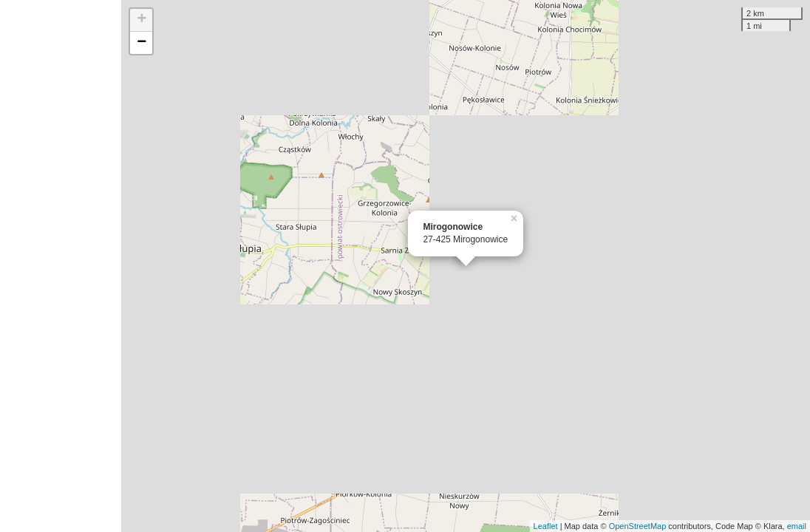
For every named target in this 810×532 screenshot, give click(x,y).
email (797, 526)
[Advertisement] (61, 266)
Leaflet (546, 526)
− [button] (142, 43)
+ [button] (142, 20)
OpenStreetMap (638, 526)
